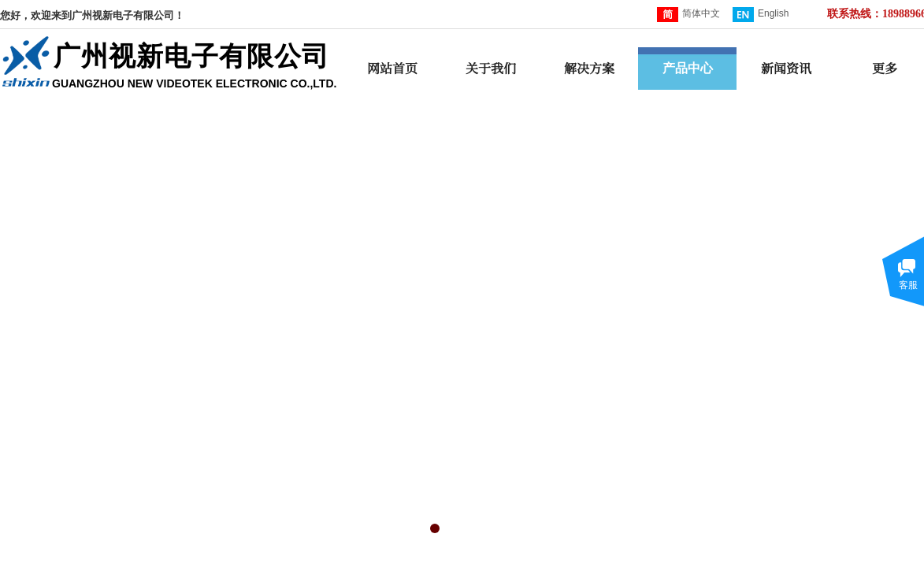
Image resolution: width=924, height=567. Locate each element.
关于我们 (491, 68)
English (761, 15)
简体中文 (688, 15)
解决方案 (589, 68)
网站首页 (392, 68)
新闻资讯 (786, 68)
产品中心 (688, 68)
